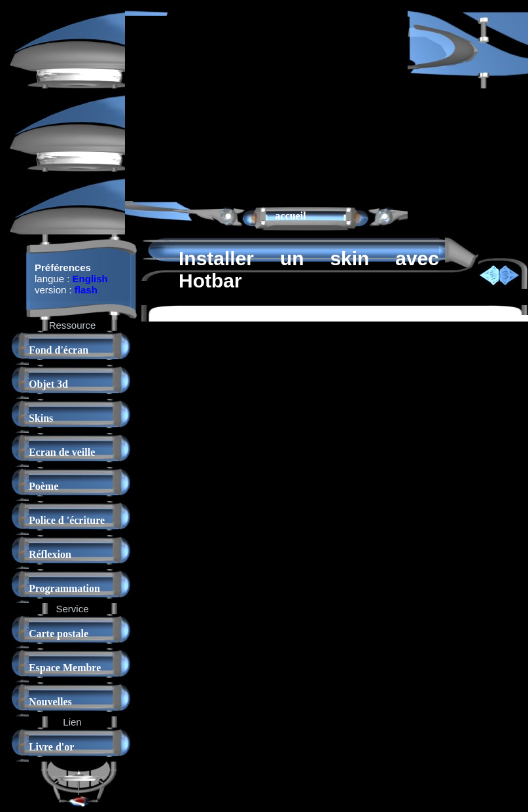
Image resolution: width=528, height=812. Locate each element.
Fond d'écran (59, 350)
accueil (291, 216)
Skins (41, 418)
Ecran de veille (62, 452)
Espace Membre (65, 668)
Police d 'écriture (67, 520)
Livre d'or (51, 747)
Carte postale (59, 634)
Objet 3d (48, 384)
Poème (44, 486)
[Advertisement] (243, 107)
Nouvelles (50, 702)
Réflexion (50, 554)
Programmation (64, 588)
